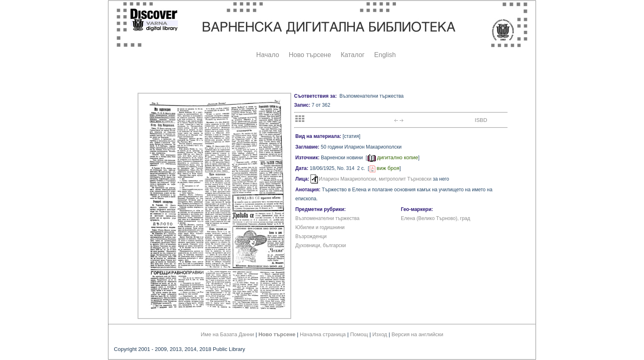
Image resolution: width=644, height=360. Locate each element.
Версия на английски (417, 334)
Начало (268, 55)
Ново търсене (310, 55)
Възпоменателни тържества (327, 218)
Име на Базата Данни (228, 334)
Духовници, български (321, 245)
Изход (380, 334)
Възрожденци (311, 236)
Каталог (352, 55)
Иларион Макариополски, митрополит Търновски (375, 179)
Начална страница (323, 334)
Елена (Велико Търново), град (436, 218)
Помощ (359, 334)
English (385, 55)
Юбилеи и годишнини (320, 227)
